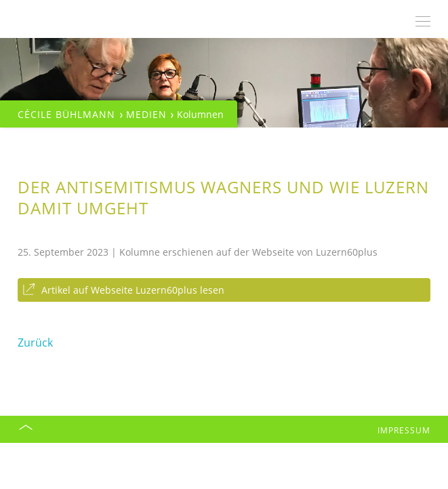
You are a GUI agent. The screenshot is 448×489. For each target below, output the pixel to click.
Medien (146, 114)
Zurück (35, 343)
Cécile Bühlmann (66, 114)
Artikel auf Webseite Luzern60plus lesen (133, 290)
